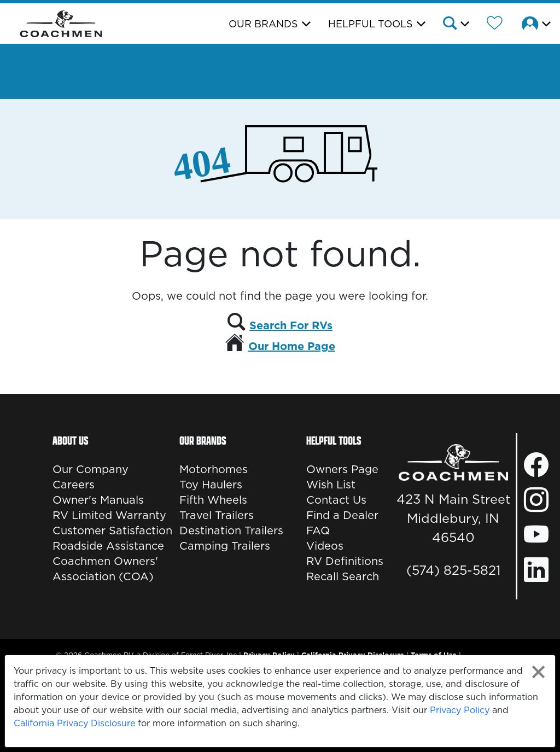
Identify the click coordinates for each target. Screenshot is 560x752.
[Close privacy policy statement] (538, 672)
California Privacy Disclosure (74, 723)
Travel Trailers (217, 515)
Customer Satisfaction (112, 531)
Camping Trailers (225, 546)
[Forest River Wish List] (495, 25)
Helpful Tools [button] (371, 24)
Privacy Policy (460, 710)
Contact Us (336, 500)
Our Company (91, 469)
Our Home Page (292, 346)
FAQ (318, 531)
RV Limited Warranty (109, 515)
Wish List (331, 485)
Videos (325, 546)
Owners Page (342, 469)
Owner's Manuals (98, 500)
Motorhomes (214, 469)
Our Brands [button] (263, 24)
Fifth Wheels (213, 500)
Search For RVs (291, 325)
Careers (74, 485)
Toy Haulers (211, 485)
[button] (455, 25)
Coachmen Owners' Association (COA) (105, 569)
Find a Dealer (342, 515)
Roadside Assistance (108, 546)
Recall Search (343, 576)
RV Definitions (345, 561)
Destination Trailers (231, 531)
